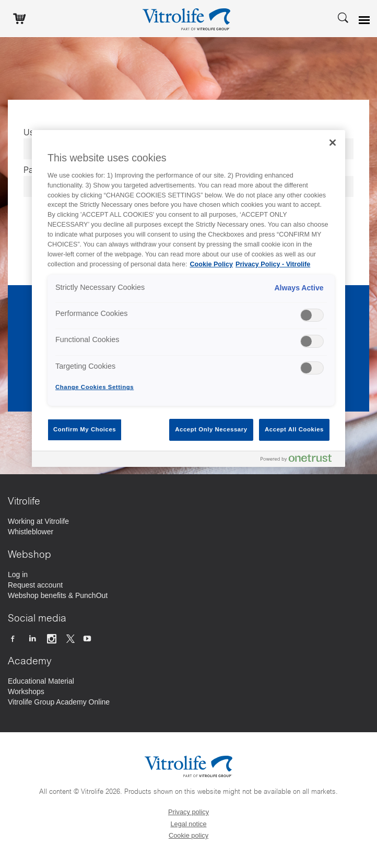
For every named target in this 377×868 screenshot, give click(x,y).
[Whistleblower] (31, 532)
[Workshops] (26, 691)
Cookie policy (188, 835)
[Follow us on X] (70, 638)
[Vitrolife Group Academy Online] (59, 702)
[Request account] (35, 585)
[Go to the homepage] (188, 18)
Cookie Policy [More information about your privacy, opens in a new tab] (211, 264)
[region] (188, 298)
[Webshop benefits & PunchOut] (58, 595)
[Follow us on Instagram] (53, 638)
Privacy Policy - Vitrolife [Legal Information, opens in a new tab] (273, 264)
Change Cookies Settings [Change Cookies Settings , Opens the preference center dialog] (95, 387)
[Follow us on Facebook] (14, 638)
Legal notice (188, 824)
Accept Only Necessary (211, 429)
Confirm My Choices (85, 429)
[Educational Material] (41, 681)
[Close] (333, 143)
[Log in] (18, 574)
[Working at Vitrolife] (38, 521)
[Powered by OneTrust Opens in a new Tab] (300, 460)
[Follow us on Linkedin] (33, 638)
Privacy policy (188, 812)
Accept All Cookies (294, 429)
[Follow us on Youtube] (89, 638)
